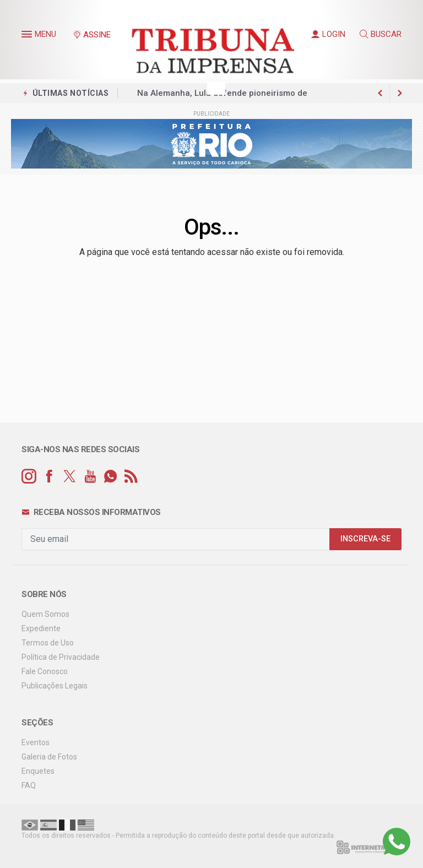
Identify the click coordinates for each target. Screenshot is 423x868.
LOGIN (328, 34)
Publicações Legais (55, 686)
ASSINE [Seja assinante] (91, 35)
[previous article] (400, 93)
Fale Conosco (45, 671)
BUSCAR (381, 34)
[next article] (380, 93)
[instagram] (29, 477)
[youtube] (90, 477)
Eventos (36, 742)
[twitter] (70, 477)
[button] (28, 36)
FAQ (29, 785)
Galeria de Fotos (49, 757)
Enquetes (38, 771)
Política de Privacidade (61, 657)
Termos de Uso (48, 643)
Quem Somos (45, 614)
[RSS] (131, 477)
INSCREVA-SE (365, 539)
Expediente (41, 628)
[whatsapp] (110, 477)
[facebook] (49, 477)
